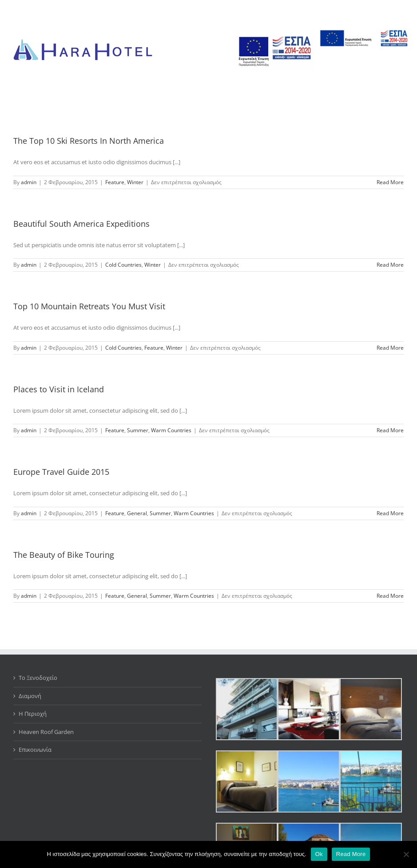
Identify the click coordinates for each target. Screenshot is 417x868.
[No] (406, 854)
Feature (115, 182)
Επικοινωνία (35, 750)
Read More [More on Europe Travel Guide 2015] (390, 513)
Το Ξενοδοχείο (38, 678)
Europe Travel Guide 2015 (61, 472)
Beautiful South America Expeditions (81, 224)
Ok (319, 854)
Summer (138, 430)
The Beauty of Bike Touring (64, 555)
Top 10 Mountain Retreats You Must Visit (89, 306)
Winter (135, 182)
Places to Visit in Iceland (59, 389)
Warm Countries (171, 430)
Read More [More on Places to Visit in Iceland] (390, 430)
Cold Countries (123, 265)
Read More (351, 854)
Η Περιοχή (33, 714)
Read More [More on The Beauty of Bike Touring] (390, 596)
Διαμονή (30, 696)
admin (29, 182)
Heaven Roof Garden (46, 732)
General (137, 513)
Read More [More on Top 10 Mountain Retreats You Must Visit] (390, 348)
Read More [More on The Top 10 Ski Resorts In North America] (390, 182)
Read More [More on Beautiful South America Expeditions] (390, 265)
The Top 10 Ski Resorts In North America (89, 141)
